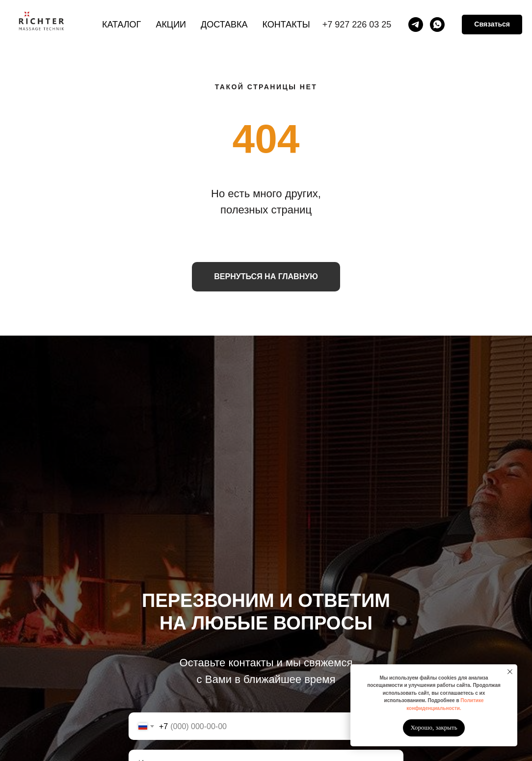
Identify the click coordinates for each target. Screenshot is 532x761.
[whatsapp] (437, 25)
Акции (171, 25)
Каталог (121, 25)
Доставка (224, 25)
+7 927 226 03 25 (357, 25)
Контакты (286, 25)
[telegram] (416, 25)
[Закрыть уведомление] (510, 672)
